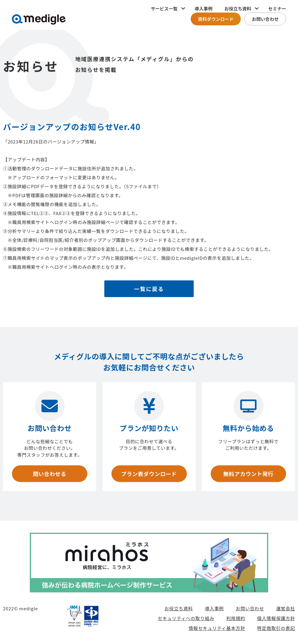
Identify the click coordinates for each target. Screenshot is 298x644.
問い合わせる (49, 474)
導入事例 (204, 9)
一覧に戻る (149, 289)
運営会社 (285, 608)
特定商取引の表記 (276, 628)
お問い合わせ (265, 19)
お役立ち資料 (179, 608)
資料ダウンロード (216, 19)
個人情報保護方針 (276, 618)
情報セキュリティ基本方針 (217, 628)
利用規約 (236, 618)
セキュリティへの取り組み (186, 618)
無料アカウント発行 (248, 474)
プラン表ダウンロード (149, 474)
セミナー (277, 9)
